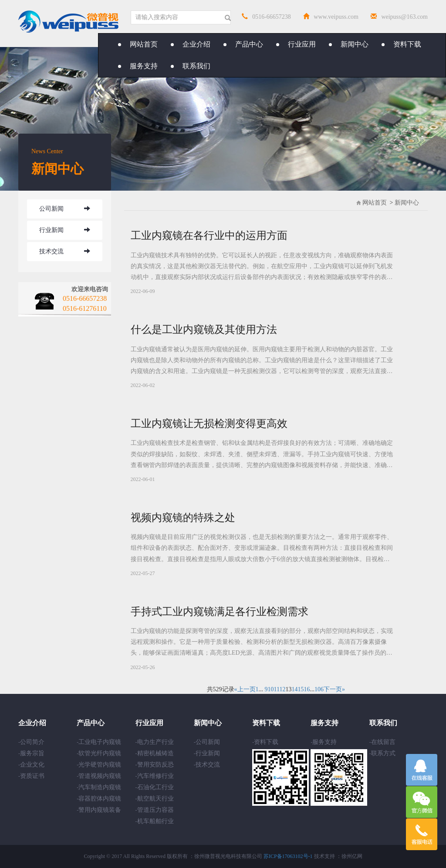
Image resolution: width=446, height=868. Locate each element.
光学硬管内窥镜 (100, 765)
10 (271, 689)
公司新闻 (51, 209)
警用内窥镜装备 (100, 810)
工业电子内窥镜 (100, 742)
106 (319, 689)
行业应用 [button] (296, 44)
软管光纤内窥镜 (100, 753)
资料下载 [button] (401, 44)
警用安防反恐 (155, 765)
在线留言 (383, 742)
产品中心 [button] (243, 44)
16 (307, 689)
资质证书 (32, 776)
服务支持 (324, 742)
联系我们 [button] (191, 66)
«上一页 (245, 689)
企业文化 (32, 765)
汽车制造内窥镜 (100, 787)
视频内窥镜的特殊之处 (183, 518)
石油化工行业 (155, 787)
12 (282, 689)
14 (294, 689)
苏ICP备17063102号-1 (288, 856)
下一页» (334, 689)
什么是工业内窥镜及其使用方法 (204, 330)
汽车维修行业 (155, 776)
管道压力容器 (155, 810)
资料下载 (266, 742)
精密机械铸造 (155, 753)
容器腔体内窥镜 (100, 799)
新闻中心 (407, 203)
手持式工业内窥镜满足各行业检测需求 (220, 612)
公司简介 (32, 742)
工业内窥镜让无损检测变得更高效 (209, 424)
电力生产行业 (155, 742)
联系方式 (383, 753)
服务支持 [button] (138, 66)
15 (301, 689)
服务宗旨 (32, 753)
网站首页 (138, 44)
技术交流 (51, 251)
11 (277, 689)
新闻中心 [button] (349, 44)
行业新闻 (51, 230)
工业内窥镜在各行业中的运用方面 (209, 236)
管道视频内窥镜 (100, 776)
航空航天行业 (155, 799)
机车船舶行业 (155, 821)
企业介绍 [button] (191, 44)
